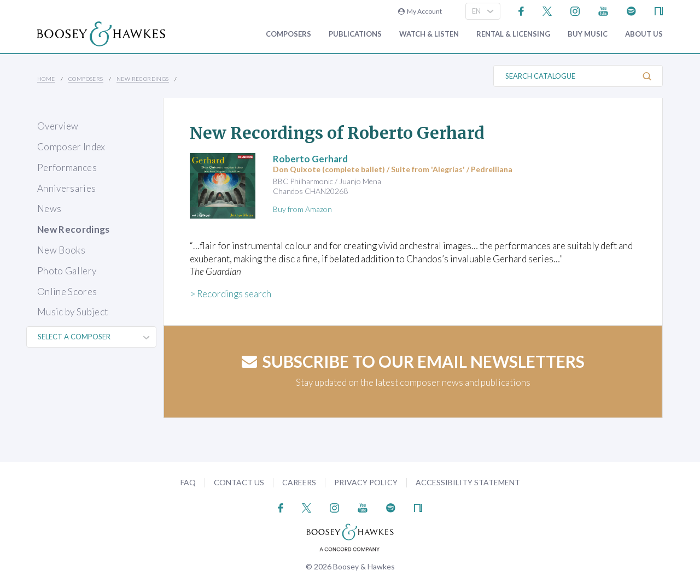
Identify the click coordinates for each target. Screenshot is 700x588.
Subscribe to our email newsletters (413, 361)
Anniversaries (66, 188)
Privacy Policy (366, 482)
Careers (299, 482)
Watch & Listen (429, 34)
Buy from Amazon (302, 209)
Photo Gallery (67, 271)
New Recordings (143, 79)
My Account (420, 11)
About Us (644, 34)
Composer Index (71, 147)
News (49, 208)
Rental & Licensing (513, 34)
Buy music (588, 34)
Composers (288, 34)
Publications (355, 34)
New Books (61, 250)
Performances (67, 167)
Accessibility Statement (468, 482)
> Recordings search (231, 294)
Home (46, 79)
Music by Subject (72, 312)
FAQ (188, 482)
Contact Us (239, 482)
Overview (58, 126)
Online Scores (67, 292)
